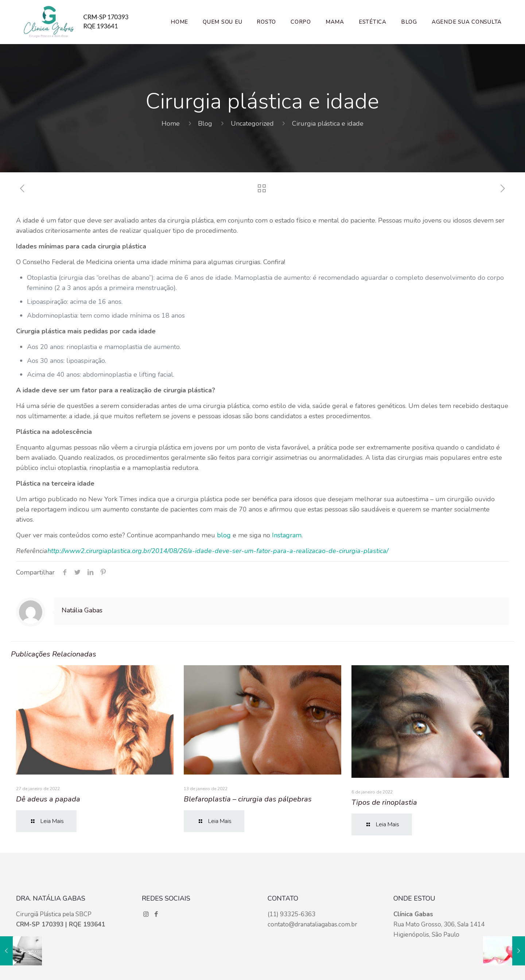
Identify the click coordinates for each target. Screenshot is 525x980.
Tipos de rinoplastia (384, 802)
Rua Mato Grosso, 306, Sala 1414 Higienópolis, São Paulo (439, 924)
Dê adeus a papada (48, 799)
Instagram (287, 535)
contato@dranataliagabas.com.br (312, 924)
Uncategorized (252, 124)
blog (224, 535)
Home (171, 124)
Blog (205, 124)
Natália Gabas (82, 610)
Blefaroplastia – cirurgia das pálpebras (248, 799)
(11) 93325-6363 (291, 914)
